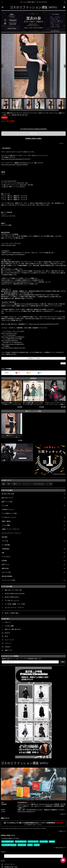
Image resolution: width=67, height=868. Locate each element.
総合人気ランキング (7, 498)
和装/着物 (5, 537)
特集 (3, 553)
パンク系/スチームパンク (9, 517)
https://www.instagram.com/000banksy (13, 337)
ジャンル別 (5, 506)
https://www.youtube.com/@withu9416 (13, 344)
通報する (63, 363)
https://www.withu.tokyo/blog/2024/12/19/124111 (16, 159)
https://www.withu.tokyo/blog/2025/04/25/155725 (44, 324)
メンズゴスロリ (6, 557)
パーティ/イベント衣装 (8, 580)
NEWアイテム (6, 565)
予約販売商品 (5, 549)
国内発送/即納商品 (7, 576)
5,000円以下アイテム (8, 510)
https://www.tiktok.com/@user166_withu (13, 348)
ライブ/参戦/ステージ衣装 (9, 513)
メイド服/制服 (6, 545)
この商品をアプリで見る (34, 358)
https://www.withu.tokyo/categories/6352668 (14, 165)
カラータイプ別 (6, 572)
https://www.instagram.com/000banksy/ (13, 255)
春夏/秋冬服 (5, 568)
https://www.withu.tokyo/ (9, 245)
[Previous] (2, 66)
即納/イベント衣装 (7, 502)
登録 (63, 662)
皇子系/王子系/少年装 (8, 494)
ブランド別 (5, 541)
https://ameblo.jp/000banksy (10, 341)
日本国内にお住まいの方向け (33, 139)
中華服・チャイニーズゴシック (10, 529)
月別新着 (4, 561)
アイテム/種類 (6, 525)
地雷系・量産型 (6, 521)
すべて (7, 373)
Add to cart (34, 134)
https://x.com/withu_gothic (9, 333)
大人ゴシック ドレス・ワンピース (11, 533)
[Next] (65, 66)
